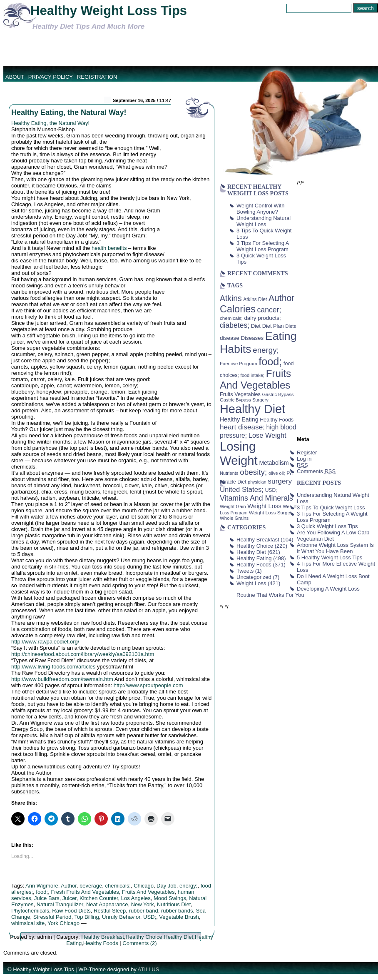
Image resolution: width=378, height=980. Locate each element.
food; (42, 892)
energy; (188, 886)
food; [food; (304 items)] (270, 362)
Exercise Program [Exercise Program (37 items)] (239, 364)
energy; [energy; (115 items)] (266, 350)
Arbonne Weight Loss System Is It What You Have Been (335, 548)
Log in (304, 459)
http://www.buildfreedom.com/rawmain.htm (62, 679)
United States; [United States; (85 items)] (242, 490)
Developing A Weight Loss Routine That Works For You (298, 592)
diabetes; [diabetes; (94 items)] (235, 325)
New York (143, 904)
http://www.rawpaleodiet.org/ (45, 642)
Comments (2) (139, 943)
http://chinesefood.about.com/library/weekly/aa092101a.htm (83, 654)
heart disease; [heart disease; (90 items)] (242, 427)
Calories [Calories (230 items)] (238, 309)
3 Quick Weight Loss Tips (327, 526)
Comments (316, 471)
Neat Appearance (107, 904)
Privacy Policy (51, 77)
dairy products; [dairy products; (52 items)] (262, 318)
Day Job (167, 886)
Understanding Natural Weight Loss (264, 221)
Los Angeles (136, 898)
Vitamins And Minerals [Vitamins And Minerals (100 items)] (256, 498)
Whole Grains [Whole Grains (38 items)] (234, 518)
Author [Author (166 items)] (282, 298)
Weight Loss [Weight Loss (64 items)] (264, 506)
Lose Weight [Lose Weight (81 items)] (267, 435)
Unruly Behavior (121, 917)
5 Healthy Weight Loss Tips (330, 557)
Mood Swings (170, 898)
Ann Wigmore (42, 886)
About (15, 77)
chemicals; (118, 886)
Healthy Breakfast (103, 937)
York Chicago (63, 923)
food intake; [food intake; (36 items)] (253, 375)
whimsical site (28, 923)
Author (69, 886)
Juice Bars (47, 898)
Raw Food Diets (71, 911)
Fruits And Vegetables (148, 892)
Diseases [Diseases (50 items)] (252, 338)
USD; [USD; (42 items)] (271, 490)
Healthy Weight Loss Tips (109, 11)
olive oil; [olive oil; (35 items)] (277, 473)
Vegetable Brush (179, 917)
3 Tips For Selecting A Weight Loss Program (263, 246)
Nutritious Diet (174, 904)
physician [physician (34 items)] (257, 482)
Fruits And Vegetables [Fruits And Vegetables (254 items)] (255, 379)
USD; (150, 917)
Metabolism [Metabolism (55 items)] (274, 463)
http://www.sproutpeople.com (148, 685)
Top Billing (87, 917)
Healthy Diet (178, 937)
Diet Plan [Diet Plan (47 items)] (273, 326)
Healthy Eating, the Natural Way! (69, 112)
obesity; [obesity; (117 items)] (253, 472)
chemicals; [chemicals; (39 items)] (231, 318)
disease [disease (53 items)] (230, 338)
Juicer (70, 898)
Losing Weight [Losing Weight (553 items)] (239, 453)
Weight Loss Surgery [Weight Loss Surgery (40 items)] (272, 512)
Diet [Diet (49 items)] (256, 326)
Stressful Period (52, 917)
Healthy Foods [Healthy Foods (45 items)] (277, 420)
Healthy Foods (101, 943)
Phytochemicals (30, 911)
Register (307, 453)
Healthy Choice (144, 937)
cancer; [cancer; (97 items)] (269, 310)
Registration (97, 77)
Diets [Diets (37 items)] (291, 326)
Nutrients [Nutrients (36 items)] (229, 473)
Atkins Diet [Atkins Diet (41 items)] (255, 299)
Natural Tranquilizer (60, 904)
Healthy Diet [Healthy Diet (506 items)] (252, 409)
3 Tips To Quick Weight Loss (331, 507)
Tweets (245, 571)
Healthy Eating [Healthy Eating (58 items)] (239, 419)
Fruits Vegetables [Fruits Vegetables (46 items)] (240, 394)
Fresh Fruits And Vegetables (85, 892)
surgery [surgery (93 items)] (280, 481)
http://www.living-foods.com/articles (53, 667)
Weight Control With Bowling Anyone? (260, 209)
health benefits (109, 248)
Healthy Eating (254, 558)
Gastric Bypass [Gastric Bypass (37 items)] (278, 394)
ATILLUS (149, 969)
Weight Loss (251, 583)
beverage (91, 886)
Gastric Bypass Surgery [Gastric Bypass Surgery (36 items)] (244, 400)
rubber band (144, 911)
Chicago (144, 886)
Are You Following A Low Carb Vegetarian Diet (333, 536)
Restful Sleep (110, 911)
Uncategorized (254, 577)
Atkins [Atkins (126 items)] (231, 298)
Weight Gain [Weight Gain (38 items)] (233, 506)
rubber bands (177, 911)
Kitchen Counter (99, 898)
